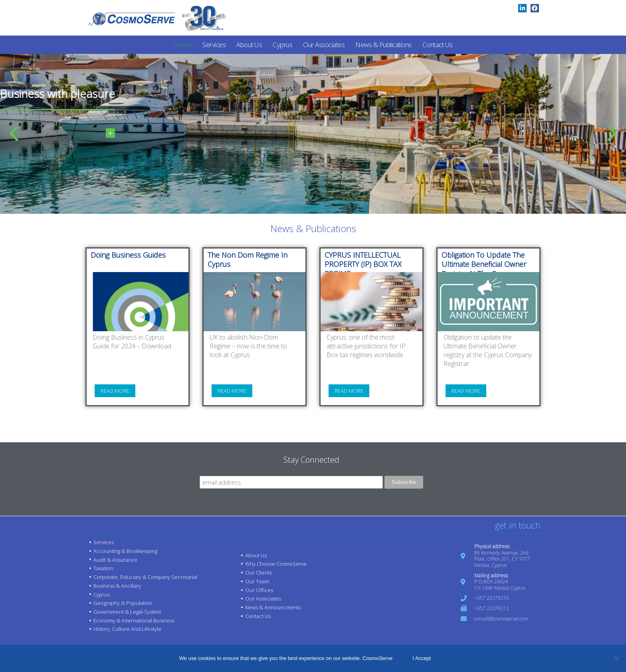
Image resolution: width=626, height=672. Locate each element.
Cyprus (282, 45)
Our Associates (324, 45)
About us (249, 45)
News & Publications (383, 45)
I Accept (422, 658)
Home (182, 45)
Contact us (438, 45)
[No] (616, 658)
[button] (14, 134)
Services (214, 45)
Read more (115, 392)
